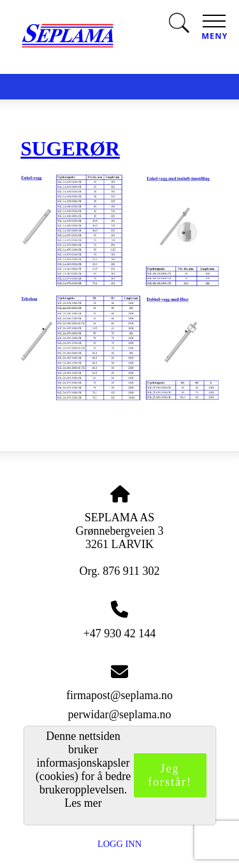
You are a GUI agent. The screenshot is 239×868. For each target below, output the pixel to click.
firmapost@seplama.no (119, 695)
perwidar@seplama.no (119, 714)
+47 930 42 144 (120, 633)
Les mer (83, 803)
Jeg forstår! (170, 775)
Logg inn (119, 844)
